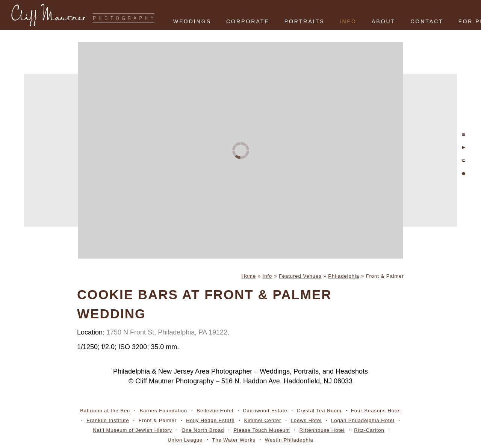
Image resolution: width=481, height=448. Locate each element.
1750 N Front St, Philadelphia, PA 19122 (167, 332)
